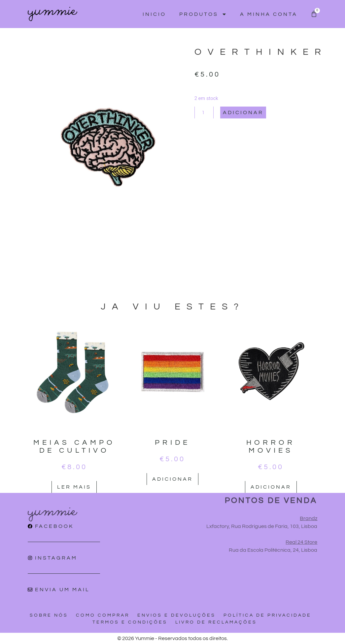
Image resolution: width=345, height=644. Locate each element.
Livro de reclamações (216, 622)
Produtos (203, 14)
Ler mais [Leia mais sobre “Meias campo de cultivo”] (74, 487)
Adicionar (243, 113)
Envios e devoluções (176, 615)
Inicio (154, 14)
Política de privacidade (267, 615)
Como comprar (103, 615)
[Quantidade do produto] (204, 113)
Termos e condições (130, 622)
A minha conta (269, 14)
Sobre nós (49, 615)
